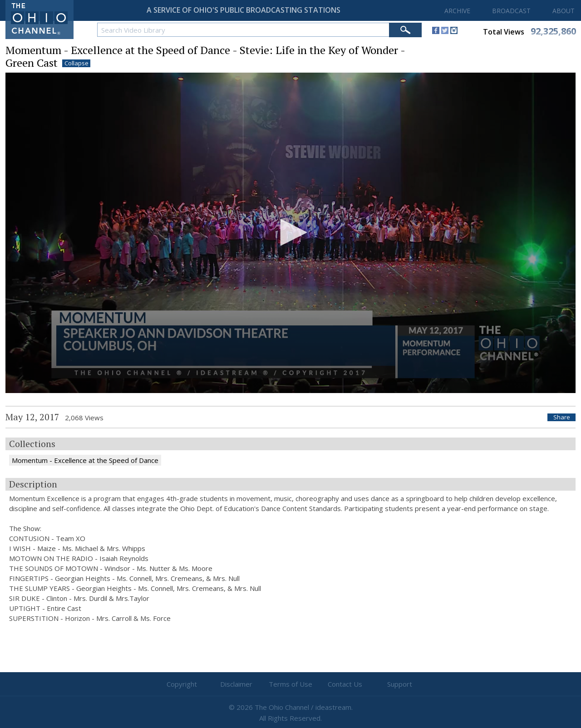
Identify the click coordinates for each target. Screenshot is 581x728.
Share (562, 417)
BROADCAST (511, 11)
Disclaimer (236, 684)
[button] (290, 232)
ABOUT (564, 11)
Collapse (76, 63)
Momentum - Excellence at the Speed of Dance (85, 460)
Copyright (182, 684)
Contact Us (345, 684)
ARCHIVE (457, 11)
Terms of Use (290, 684)
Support (400, 684)
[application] (290, 233)
